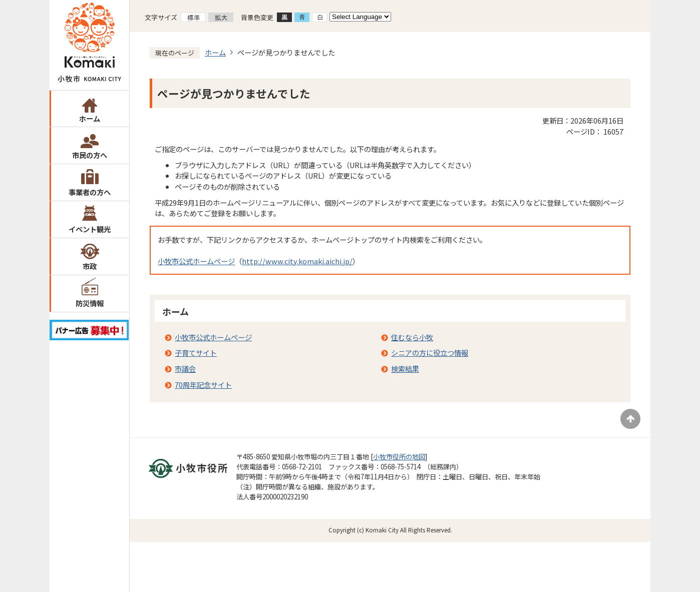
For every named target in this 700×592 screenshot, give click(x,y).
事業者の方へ (90, 192)
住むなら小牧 (412, 337)
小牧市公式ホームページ (196, 261)
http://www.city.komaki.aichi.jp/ (297, 261)
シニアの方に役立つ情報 (430, 353)
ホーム (90, 118)
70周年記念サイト (203, 385)
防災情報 (90, 303)
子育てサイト (196, 353)
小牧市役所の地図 (399, 457)
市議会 (185, 369)
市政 (90, 266)
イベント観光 (90, 229)
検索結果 (405, 369)
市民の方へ (90, 155)
